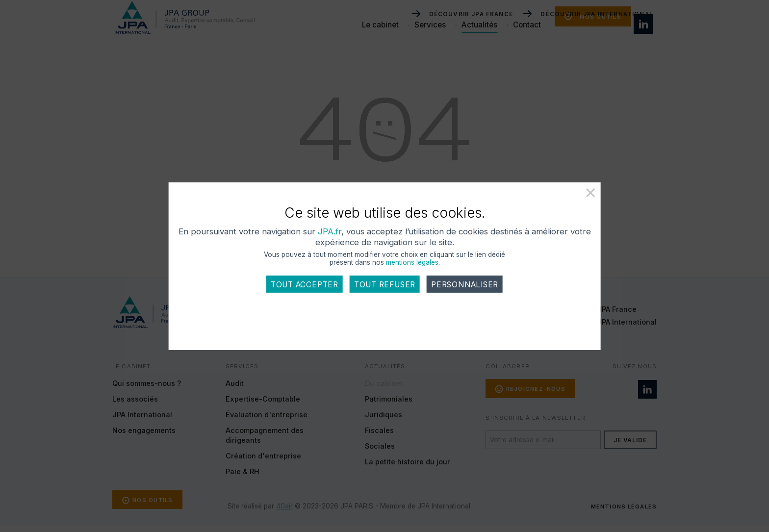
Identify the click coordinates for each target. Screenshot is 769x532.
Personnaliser (465, 299)
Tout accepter (305, 299)
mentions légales (412, 277)
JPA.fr (397, 246)
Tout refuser (385, 299)
